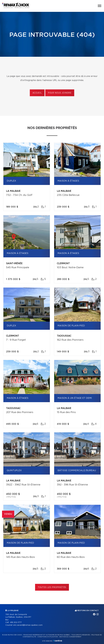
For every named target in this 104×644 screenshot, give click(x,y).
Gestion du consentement (70, 637)
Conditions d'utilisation (48, 637)
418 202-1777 (16, 622)
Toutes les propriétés (52, 587)
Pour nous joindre (60, 93)
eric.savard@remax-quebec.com (28, 625)
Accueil (37, 93)
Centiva (58, 641)
